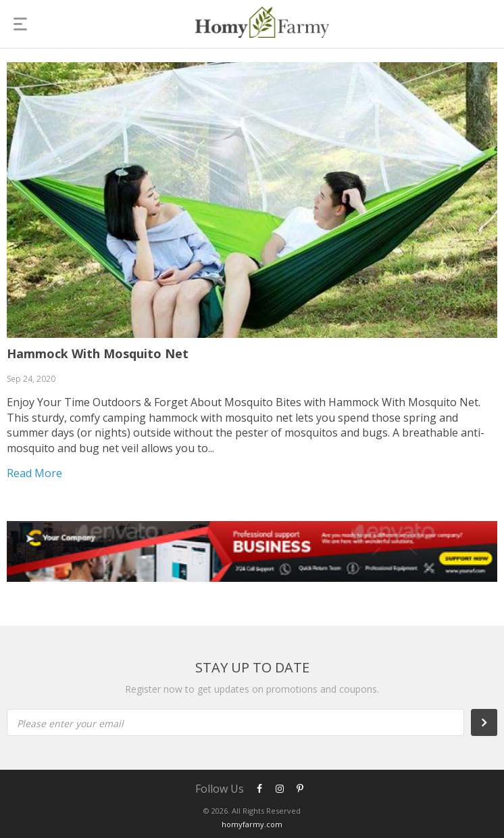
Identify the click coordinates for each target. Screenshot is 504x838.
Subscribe (491, 722)
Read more (34, 473)
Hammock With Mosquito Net (98, 353)
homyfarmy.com (252, 824)
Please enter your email (70, 723)
